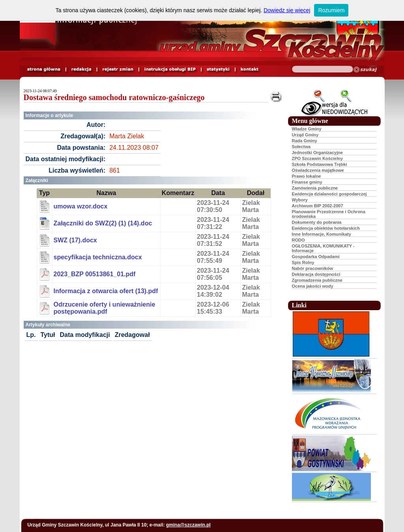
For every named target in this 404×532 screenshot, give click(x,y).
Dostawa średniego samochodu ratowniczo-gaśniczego (114, 97)
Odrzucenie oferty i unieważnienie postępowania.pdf (105, 308)
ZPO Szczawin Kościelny (318, 158)
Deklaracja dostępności (316, 274)
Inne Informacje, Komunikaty (322, 234)
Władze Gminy (307, 129)
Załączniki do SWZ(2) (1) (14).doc (103, 223)
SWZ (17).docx (75, 240)
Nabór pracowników (313, 268)
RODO (298, 240)
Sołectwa (301, 147)
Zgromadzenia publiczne (317, 280)
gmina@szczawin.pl (188, 525)
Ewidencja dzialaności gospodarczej (329, 194)
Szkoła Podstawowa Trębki (320, 164)
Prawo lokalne (307, 176)
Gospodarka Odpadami (316, 257)
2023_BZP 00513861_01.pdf (95, 274)
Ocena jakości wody (313, 286)
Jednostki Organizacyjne (318, 153)
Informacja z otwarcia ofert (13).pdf (106, 291)
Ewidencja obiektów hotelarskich (326, 228)
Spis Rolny (303, 262)
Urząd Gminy (305, 135)
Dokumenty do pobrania (317, 222)
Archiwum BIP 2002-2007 (318, 206)
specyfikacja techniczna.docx (98, 257)
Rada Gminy (305, 141)
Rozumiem (331, 10)
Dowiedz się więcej (287, 10)
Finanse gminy (307, 182)
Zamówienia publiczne (315, 188)
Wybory (300, 200)
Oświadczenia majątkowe (318, 170)
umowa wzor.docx (81, 206)
